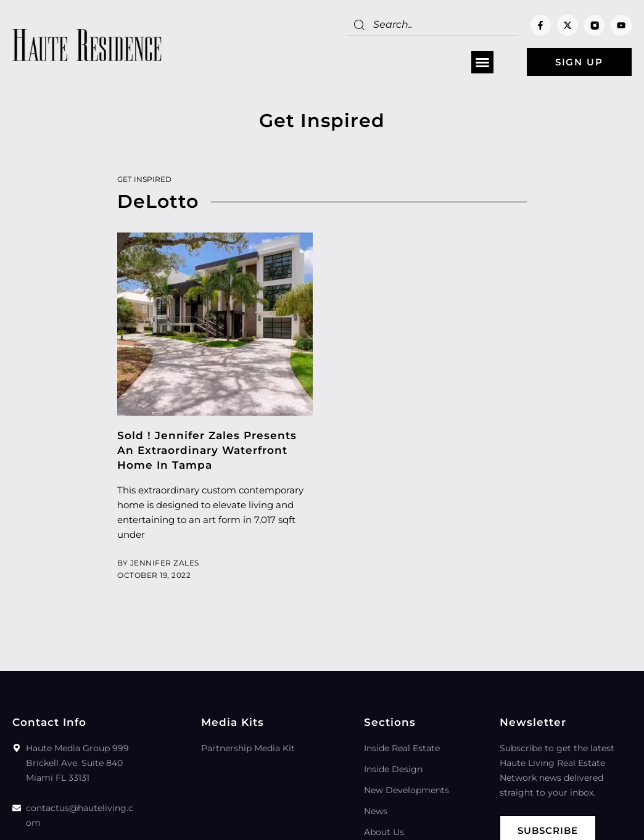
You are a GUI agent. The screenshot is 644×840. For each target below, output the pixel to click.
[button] (482, 62)
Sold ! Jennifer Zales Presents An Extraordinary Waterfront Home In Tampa (207, 450)
